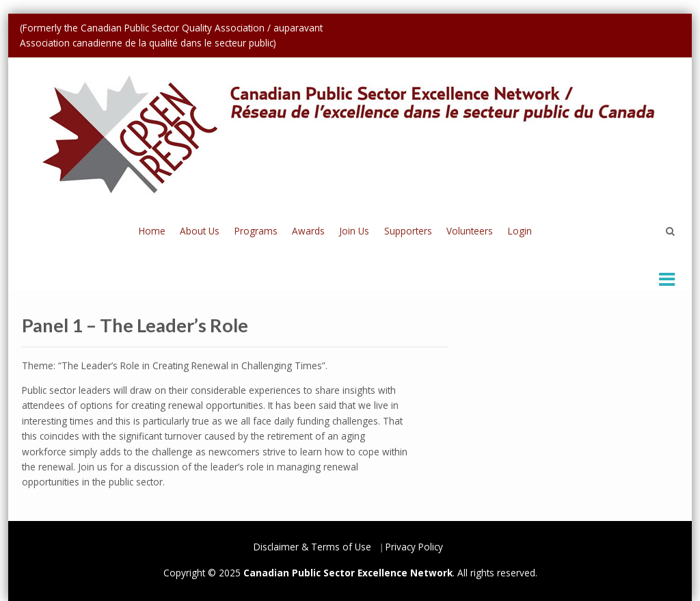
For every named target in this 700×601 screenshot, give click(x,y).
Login (520, 231)
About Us (200, 231)
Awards (308, 231)
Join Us (354, 231)
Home (152, 231)
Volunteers (470, 231)
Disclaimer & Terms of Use (312, 547)
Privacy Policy (414, 547)
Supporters (408, 231)
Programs (256, 231)
